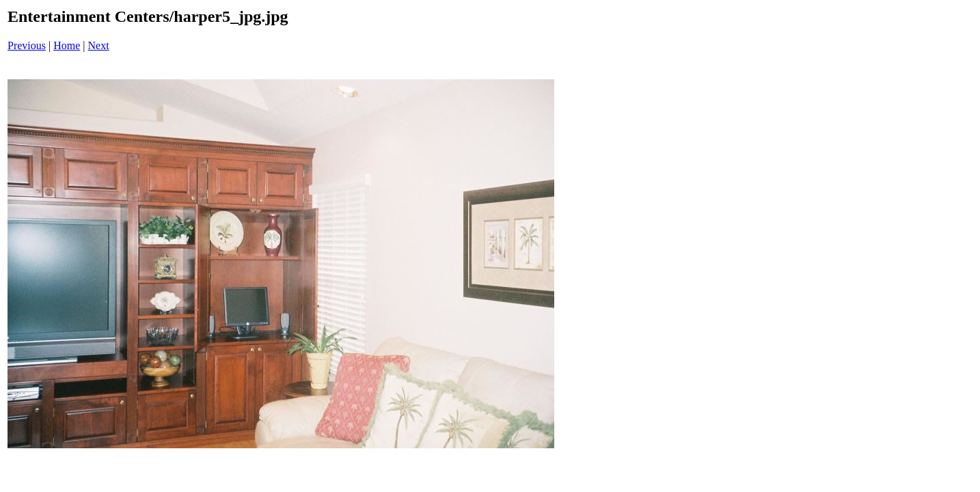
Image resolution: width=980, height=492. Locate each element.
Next (99, 45)
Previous (27, 45)
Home (67, 45)
